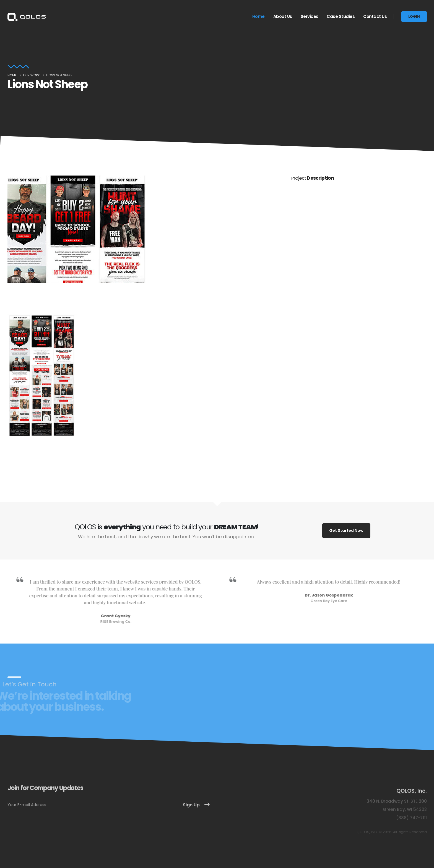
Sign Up (191, 805)
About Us (283, 16)
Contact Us (375, 16)
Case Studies (341, 16)
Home (258, 16)
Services (310, 16)
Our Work (31, 75)
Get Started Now (346, 530)
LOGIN (414, 16)
